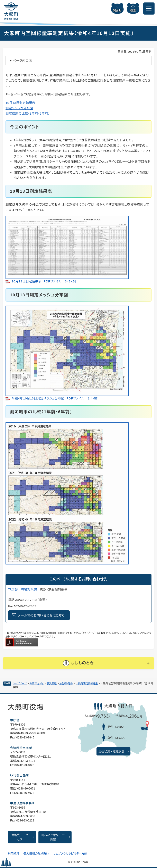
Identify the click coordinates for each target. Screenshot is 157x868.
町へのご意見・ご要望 (53, 837)
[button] (78, 663)
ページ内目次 (23, 61)
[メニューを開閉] (149, 9)
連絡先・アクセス (20, 837)
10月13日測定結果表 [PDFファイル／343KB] (44, 281)
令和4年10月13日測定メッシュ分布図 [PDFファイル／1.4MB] (55, 398)
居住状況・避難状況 (111, 751)
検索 (133, 10)
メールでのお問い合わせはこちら (41, 615)
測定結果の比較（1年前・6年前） (28, 113)
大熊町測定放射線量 (87, 684)
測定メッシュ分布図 (19, 108)
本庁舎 (13, 589)
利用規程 (13, 854)
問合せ (117, 10)
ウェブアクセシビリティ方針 (70, 854)
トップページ (20, 684)
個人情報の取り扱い (36, 854)
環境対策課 (29, 589)
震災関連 (52, 684)
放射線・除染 (66, 684)
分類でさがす (37, 684)
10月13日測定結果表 (21, 103)
